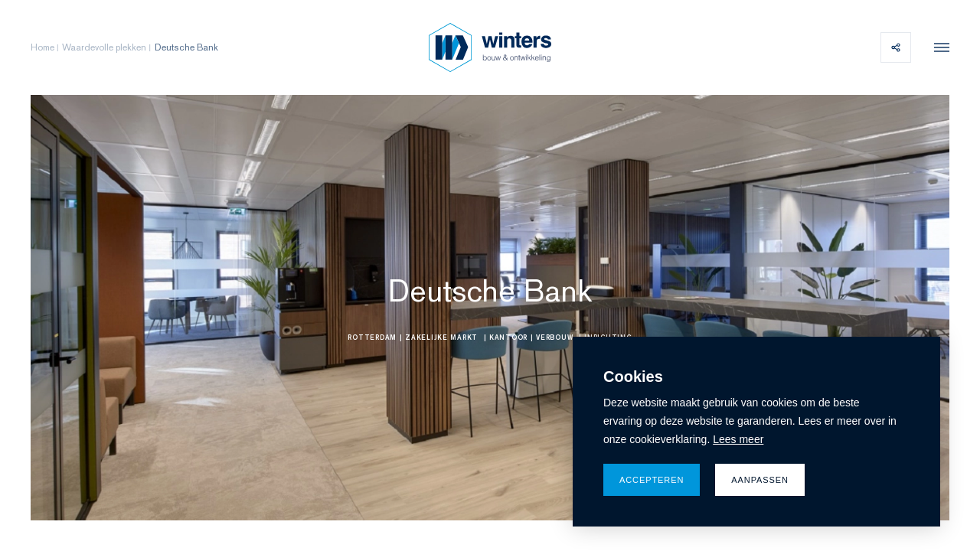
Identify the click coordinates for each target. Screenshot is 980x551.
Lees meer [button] (738, 439)
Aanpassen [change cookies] (760, 480)
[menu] (938, 47)
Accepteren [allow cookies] (652, 480)
